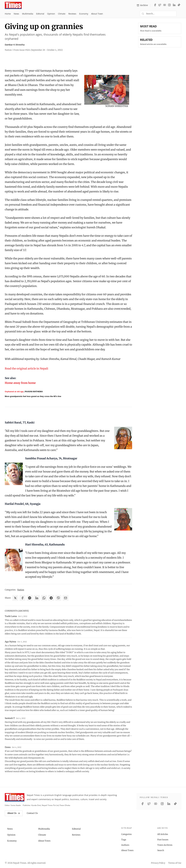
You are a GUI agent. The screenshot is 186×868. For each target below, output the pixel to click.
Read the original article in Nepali (26, 369)
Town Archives (165, 845)
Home (8, 14)
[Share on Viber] (58, 598)
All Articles (163, 834)
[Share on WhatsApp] (44, 598)
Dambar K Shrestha (15, 45)
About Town (97, 14)
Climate (62, 14)
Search (161, 850)
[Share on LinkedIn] (37, 598)
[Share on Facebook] (22, 598)
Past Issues (163, 840)
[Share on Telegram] (51, 598)
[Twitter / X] (160, 5)
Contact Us (32, 813)
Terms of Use (175, 863)
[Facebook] (155, 5)
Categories (126, 834)
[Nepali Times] (15, 797)
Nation (21, 590)
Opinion (51, 14)
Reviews (72, 14)
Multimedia (28, 14)
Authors (125, 845)
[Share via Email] (66, 598)
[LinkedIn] (174, 5)
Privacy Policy (158, 863)
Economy (84, 14)
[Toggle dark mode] (180, 14)
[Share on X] (15, 598)
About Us (14, 813)
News (16, 14)
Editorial (40, 14)
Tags (124, 840)
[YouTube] (165, 5)
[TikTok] (179, 5)
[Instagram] (169, 5)
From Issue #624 (38, 50)
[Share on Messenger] (30, 598)
